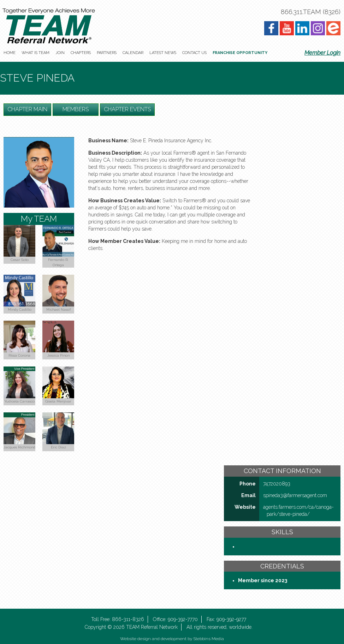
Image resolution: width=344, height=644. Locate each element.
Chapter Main (27, 109)
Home (10, 53)
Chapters (81, 53)
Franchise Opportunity (240, 53)
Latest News (163, 53)
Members (76, 109)
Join (60, 53)
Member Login (322, 53)
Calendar (133, 53)
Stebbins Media (209, 639)
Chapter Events (127, 109)
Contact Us (194, 53)
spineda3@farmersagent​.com (295, 495)
